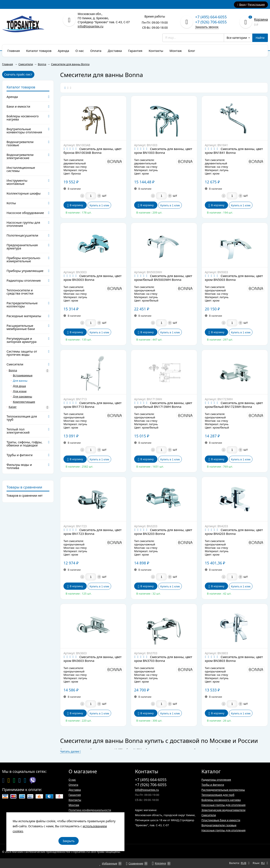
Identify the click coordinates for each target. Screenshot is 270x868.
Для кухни (20, 391)
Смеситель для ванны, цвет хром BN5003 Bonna (234, 278)
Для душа (19, 386)
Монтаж (74, 805)
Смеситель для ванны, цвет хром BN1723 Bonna (92, 532)
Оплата (73, 785)
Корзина (261, 19)
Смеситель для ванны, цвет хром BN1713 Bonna (92, 405)
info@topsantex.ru (90, 26)
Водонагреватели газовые (219, 825)
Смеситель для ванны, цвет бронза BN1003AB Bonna (92, 151)
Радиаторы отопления (216, 780)
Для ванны (20, 381)
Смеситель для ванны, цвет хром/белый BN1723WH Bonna (234, 405)
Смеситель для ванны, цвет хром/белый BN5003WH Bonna (163, 278)
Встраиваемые (23, 375)
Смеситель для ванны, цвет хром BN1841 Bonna (234, 151)
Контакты (75, 800)
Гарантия (75, 795)
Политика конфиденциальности (90, 810)
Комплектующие (24, 402)
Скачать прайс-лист (18, 74)
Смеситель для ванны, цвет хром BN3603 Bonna (92, 659)
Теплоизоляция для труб (218, 795)
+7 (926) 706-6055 (211, 22)
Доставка (75, 790)
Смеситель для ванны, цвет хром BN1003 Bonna (163, 151)
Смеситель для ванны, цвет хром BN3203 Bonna (163, 532)
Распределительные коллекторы (223, 790)
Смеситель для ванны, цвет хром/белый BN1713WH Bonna (163, 405)
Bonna (13, 370)
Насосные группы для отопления (223, 805)
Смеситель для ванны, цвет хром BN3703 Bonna (163, 659)
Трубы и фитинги (213, 785)
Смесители (209, 815)
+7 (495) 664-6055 (211, 17)
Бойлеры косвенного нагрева (221, 800)
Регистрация (256, 4)
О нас (72, 780)
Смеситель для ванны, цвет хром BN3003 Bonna (92, 278)
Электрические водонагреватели (223, 810)
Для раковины (22, 397)
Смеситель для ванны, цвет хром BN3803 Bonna (234, 659)
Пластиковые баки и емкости (221, 820)
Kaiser (13, 407)
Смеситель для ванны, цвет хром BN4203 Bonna (234, 532)
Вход (242, 4)
